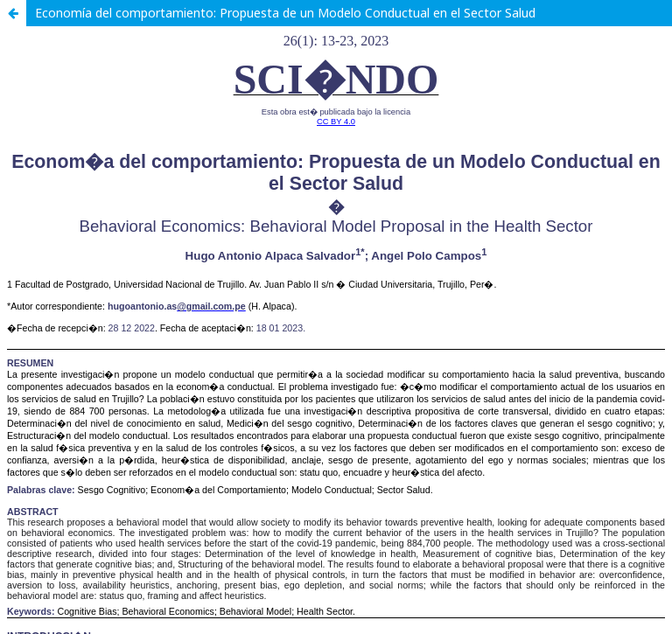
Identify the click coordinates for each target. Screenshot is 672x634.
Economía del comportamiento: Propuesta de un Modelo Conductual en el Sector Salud (285, 13)
